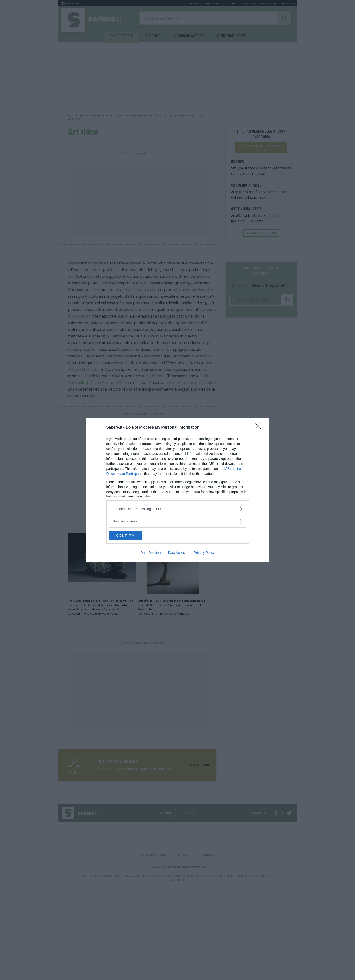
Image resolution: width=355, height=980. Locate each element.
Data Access (177, 553)
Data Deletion (151, 553)
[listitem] (178, 509)
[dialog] (178, 490)
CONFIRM (131, 536)
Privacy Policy (204, 553)
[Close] (260, 427)
